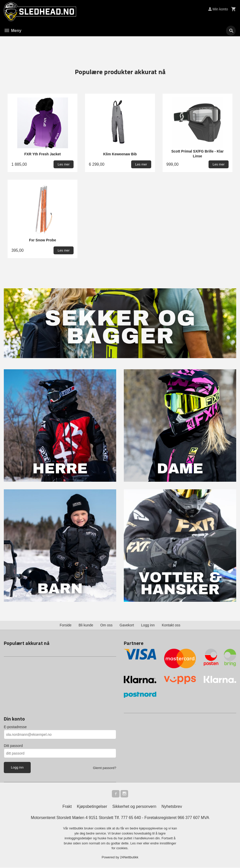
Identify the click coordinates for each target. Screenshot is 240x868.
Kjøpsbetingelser (92, 807)
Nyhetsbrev (172, 807)
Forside (66, 625)
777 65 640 (131, 818)
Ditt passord (13, 746)
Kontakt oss (171, 625)
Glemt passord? (105, 768)
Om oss (106, 625)
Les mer (137, 844)
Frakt (67, 807)
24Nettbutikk (129, 858)
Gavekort (127, 625)
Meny (13, 31)
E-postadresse (15, 727)
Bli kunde (86, 625)
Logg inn (148, 625)
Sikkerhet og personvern (134, 807)
